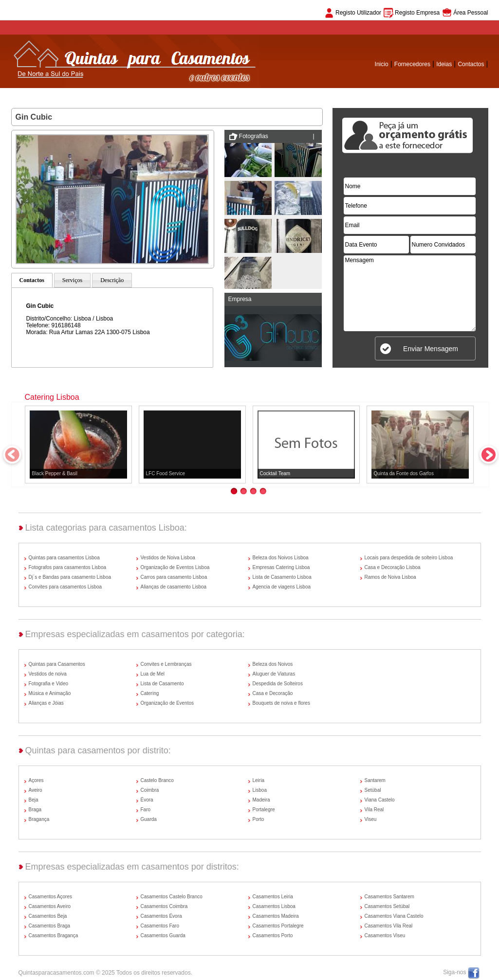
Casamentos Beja (48, 916)
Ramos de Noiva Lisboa (390, 577)
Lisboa (260, 790)
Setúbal (373, 790)
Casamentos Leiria (273, 897)
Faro (146, 810)
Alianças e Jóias (46, 703)
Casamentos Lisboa (274, 906)
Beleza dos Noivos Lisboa (281, 558)
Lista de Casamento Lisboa (282, 577)
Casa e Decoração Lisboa (393, 567)
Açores (36, 780)
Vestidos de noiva (48, 674)
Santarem (375, 780)
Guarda (149, 819)
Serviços (72, 280)
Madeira (261, 800)
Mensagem (410, 293)
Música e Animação (50, 693)
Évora (147, 800)
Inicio (382, 64)
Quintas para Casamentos (57, 664)
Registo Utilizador (358, 13)
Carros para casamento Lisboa (174, 577)
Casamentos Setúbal (387, 906)
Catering (150, 693)
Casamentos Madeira (276, 916)
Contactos (471, 64)
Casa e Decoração (273, 693)
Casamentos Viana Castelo (394, 916)
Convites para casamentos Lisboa (65, 587)
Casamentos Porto (273, 935)
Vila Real (374, 810)
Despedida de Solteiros (278, 684)
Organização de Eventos (167, 703)
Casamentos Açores (51, 897)
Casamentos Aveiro (50, 906)
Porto (259, 819)
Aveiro (36, 790)
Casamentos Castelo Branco (172, 897)
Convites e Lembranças (166, 664)
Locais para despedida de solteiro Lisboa (409, 558)
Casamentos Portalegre (278, 926)
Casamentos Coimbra (164, 906)
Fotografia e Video (49, 684)
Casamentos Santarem (389, 897)
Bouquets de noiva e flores (281, 703)
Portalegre (264, 810)
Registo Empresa (417, 13)
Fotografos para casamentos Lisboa (68, 567)
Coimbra (150, 790)
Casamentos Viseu (385, 935)
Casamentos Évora (161, 916)
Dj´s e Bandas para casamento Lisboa (70, 577)
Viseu (371, 819)
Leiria (259, 780)
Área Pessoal (471, 13)
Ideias (444, 64)
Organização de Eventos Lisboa (175, 567)
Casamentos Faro (160, 926)
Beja (34, 800)
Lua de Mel (153, 674)
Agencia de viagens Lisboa (282, 587)
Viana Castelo (380, 800)
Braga (35, 810)
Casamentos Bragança (54, 935)
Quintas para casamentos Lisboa (64, 558)
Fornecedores (412, 64)
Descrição (112, 280)
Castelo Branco (157, 780)
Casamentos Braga (50, 926)
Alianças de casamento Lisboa (174, 587)
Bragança (39, 819)
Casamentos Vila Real (389, 926)
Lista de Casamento (162, 684)
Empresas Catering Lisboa (281, 567)
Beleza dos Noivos (273, 664)
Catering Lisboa (52, 397)
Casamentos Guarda (163, 935)
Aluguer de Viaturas (274, 674)
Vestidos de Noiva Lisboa (168, 558)
